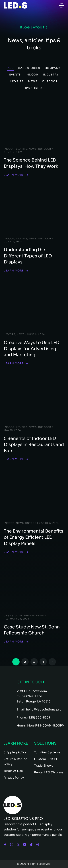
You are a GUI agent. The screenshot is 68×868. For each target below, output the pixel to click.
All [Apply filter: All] (10, 68)
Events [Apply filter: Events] (15, 75)
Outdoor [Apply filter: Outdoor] (50, 81)
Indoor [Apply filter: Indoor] (32, 75)
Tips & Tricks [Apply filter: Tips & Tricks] (34, 88)
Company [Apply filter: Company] (53, 68)
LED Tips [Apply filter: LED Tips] (17, 81)
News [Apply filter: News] (33, 81)
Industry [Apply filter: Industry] (51, 75)
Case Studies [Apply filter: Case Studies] (29, 68)
